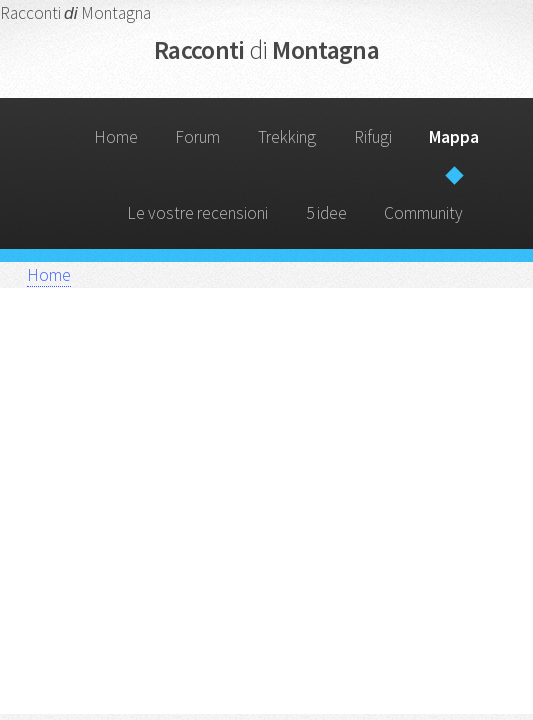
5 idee (326, 213)
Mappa (454, 137)
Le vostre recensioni (197, 213)
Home (116, 137)
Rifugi (373, 137)
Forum (197, 137)
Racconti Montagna (266, 49)
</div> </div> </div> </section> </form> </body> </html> (267, 515)
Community (423, 213)
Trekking (287, 137)
